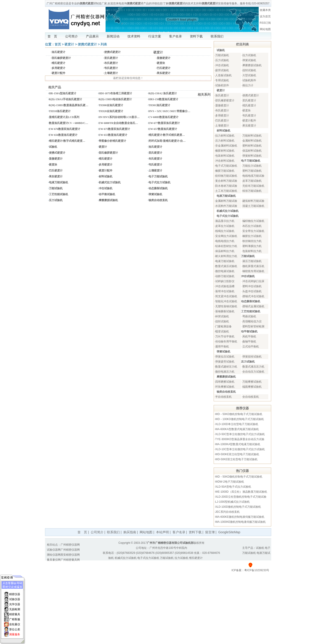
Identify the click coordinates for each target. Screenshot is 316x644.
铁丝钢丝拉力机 (252, 241)
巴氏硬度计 (164, 68)
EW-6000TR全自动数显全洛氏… (118, 123)
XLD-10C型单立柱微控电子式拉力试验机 (240, 449)
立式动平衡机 (251, 347)
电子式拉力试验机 (159, 182)
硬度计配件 (58, 73)
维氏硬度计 (58, 63)
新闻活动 (113, 36)
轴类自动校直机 (158, 200)
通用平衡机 (222, 347)
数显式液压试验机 (226, 266)
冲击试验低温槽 (225, 286)
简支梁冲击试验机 (226, 296)
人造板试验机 (223, 75)
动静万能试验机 (225, 276)
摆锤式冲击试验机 (253, 296)
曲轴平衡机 (249, 342)
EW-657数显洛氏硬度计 (163, 129)
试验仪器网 (54, 550)
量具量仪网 (54, 560)
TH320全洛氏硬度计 (111, 111)
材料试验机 (106, 176)
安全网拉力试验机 (226, 236)
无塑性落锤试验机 (226, 306)
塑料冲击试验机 (252, 286)
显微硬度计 (164, 58)
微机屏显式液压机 (253, 266)
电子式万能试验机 (226, 166)
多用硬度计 (58, 68)
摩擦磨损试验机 (108, 200)
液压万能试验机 (252, 261)
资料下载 (196, 36)
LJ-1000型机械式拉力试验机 (232, 502)
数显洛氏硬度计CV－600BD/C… (69, 123)
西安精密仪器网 (70, 555)
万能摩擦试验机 (252, 382)
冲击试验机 (106, 188)
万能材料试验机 (252, 136)
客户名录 (175, 36)
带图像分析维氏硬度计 (112, 141)
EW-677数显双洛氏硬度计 (164, 123)
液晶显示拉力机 (225, 221)
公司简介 (72, 36)
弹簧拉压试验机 (225, 357)
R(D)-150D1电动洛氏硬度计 (115, 99)
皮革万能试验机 (252, 181)
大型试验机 (249, 75)
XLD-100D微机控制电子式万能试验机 (238, 507)
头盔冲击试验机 (252, 291)
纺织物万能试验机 (226, 176)
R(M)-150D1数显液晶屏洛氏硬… (69, 105)
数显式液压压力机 (253, 367)
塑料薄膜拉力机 (252, 246)
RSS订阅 (265, 23)
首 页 (52, 36)
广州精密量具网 (70, 560)
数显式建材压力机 (226, 367)
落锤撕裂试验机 (225, 311)
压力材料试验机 (225, 141)
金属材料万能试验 (226, 201)
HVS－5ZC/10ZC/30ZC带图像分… (169, 111)
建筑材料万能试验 (253, 201)
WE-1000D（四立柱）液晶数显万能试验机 (241, 492)
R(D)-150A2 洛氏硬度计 (163, 93)
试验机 (53, 147)
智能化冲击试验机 (226, 301)
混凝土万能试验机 (253, 206)
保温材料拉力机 (225, 251)
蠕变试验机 (222, 331)
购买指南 (130, 532)
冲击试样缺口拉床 (253, 281)
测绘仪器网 (54, 555)
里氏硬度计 (111, 58)
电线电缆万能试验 (253, 176)
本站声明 (162, 532)
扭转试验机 (249, 70)
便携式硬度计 (87, 44)
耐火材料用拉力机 (226, 256)
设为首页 (265, 16)
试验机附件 (249, 80)
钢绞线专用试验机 (253, 271)
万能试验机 (56, 188)
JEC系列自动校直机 (227, 512)
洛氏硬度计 (58, 52)
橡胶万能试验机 (225, 171)
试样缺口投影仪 (225, 281)
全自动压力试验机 (253, 372)
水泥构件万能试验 (226, 206)
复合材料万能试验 (226, 181)
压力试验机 (56, 200)
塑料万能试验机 (252, 171)
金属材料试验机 (252, 141)
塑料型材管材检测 (253, 326)
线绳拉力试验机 (225, 231)
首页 (58, 44)
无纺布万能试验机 (253, 186)
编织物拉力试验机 (253, 221)
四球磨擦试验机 (225, 382)
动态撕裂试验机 (158, 188)
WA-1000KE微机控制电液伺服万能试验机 (241, 522)
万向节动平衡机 (225, 336)
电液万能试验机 (58, 182)
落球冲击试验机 (225, 291)
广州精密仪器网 (70, 545)
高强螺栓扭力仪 (252, 321)
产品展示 (92, 36)
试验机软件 (222, 85)
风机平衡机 (249, 336)
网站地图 (265, 29)
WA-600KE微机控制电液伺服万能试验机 (240, 517)
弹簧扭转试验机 (252, 357)
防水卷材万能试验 (226, 186)
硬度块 (161, 63)
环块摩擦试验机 (225, 387)
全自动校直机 (251, 397)
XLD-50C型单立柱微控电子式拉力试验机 (240, 434)
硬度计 (69, 44)
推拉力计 (248, 85)
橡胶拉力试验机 (252, 236)
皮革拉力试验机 (225, 226)
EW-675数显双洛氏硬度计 (114, 129)
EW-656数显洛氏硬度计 (63, 135)
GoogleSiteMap (229, 532)
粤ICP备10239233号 (257, 570)
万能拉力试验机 (252, 166)
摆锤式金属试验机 (253, 306)
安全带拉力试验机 (253, 231)
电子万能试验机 (158, 176)
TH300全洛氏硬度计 (111, 105)
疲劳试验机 (222, 70)
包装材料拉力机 (252, 251)
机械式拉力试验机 (110, 182)
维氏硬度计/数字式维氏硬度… (167, 135)
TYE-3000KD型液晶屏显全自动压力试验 (240, 439)
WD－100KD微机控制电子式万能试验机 (240, 419)
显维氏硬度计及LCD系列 (64, 117)
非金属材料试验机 (226, 146)
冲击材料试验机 (225, 161)
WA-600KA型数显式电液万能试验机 (237, 429)
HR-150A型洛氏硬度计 (63, 93)
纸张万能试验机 (252, 191)
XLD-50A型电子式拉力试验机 (233, 487)
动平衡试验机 (107, 194)
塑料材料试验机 (252, 146)
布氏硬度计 (111, 63)
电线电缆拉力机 (225, 241)
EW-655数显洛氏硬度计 (113, 135)
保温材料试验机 (252, 151)
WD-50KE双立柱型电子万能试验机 (236, 459)
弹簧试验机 (155, 194)
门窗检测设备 (223, 326)
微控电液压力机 (225, 372)
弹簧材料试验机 (252, 156)
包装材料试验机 (225, 156)
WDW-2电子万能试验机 (230, 482)
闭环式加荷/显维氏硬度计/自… (167, 141)
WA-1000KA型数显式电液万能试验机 (238, 444)
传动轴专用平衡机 (226, 342)
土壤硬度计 (111, 73)
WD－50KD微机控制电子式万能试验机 (239, 414)
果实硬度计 (164, 73)
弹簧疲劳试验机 (225, 362)
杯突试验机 (222, 316)
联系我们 (217, 36)
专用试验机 (222, 80)
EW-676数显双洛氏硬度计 (65, 129)
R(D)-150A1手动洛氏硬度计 (66, 99)
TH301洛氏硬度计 (159, 105)
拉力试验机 (249, 55)
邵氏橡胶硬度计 (61, 58)
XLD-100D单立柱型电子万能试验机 (237, 424)
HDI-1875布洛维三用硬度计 (116, 93)
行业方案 (155, 36)
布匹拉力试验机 (252, 226)
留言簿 (210, 532)
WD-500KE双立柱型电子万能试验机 (237, 454)
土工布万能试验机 (226, 191)
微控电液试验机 (225, 271)
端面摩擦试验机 (252, 387)
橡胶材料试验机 (225, 151)
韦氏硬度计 (111, 68)
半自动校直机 (223, 397)
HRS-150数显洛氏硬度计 (163, 99)
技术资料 (134, 36)
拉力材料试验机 (225, 136)
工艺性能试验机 (58, 194)
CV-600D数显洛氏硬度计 (163, 117)
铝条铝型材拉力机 (226, 246)
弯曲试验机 (249, 316)
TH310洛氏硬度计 (60, 111)
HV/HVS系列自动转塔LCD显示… (119, 117)
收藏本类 (265, 10)
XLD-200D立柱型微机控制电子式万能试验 (241, 497)
